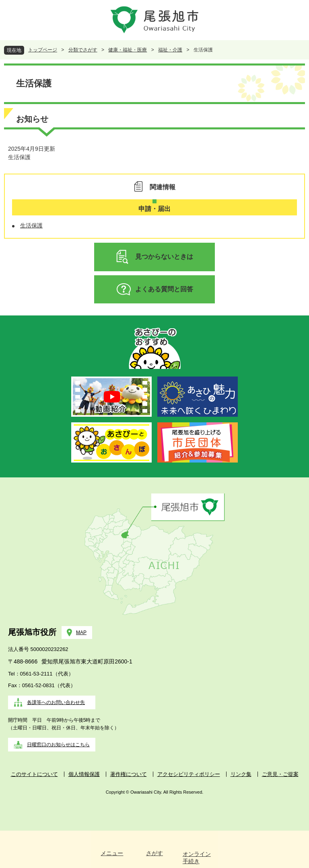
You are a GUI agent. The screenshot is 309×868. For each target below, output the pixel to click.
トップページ (43, 50)
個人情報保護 (84, 774)
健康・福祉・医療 (128, 50)
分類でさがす (83, 50)
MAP (81, 633)
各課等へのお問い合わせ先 (56, 702)
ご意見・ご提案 (280, 774)
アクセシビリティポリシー (189, 774)
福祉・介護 (170, 50)
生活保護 (19, 157)
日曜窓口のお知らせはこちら (58, 745)
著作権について (129, 774)
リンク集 (241, 774)
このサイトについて (34, 774)
